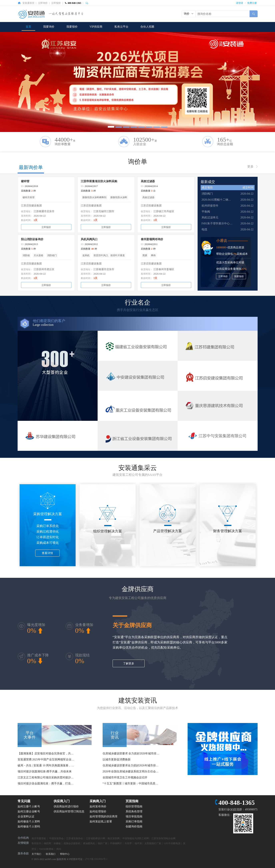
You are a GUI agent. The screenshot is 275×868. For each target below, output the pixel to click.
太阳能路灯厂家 (153, 843)
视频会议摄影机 (72, 843)
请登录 (240, 3)
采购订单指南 (134, 821)
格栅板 (57, 843)
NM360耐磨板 (46, 849)
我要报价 (72, 27)
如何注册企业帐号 (29, 811)
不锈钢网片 (116, 843)
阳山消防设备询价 (32, 239)
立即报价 (56, 3)
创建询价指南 (134, 826)
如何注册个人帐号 (29, 806)
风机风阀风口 (89, 239)
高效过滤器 (148, 181)
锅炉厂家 (103, 843)
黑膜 (145, 255)
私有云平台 (121, 27)
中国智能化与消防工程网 (136, 838)
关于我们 (36, 854)
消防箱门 (52, 255)
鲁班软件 (36, 843)
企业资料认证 (26, 816)
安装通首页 (28, 3)
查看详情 (47, 553)
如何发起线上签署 (101, 821)
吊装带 (128, 843)
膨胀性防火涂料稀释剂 (94, 197)
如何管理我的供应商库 (104, 816)
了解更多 (129, 663)
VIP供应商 (96, 27)
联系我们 (51, 854)
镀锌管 (25, 181)
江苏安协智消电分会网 (163, 838)
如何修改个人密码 (29, 826)
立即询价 (43, 3)
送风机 (86, 255)
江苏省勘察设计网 (95, 838)
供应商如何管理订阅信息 (69, 811)
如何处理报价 (98, 811)
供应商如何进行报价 (66, 806)
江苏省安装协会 (75, 838)
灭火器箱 (38, 255)
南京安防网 (114, 838)
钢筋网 (47, 843)
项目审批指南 (134, 816)
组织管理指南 (134, 806)
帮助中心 (65, 854)
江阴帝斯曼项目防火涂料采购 (99, 181)
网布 (153, 255)
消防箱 (26, 255)
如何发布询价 (98, 806)
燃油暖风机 (89, 843)
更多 (250, 166)
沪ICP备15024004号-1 (96, 859)
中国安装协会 (56, 838)
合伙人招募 (147, 27)
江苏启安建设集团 (31, 205)
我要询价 (49, 27)
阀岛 (59, 849)
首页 (28, 27)
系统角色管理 (134, 811)
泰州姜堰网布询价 (152, 239)
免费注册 (252, 3)
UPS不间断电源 (172, 843)
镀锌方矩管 (29, 197)
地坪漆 (138, 843)
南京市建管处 (39, 838)
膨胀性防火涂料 (119, 197)
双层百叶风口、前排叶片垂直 (109, 255)
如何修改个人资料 (29, 821)
